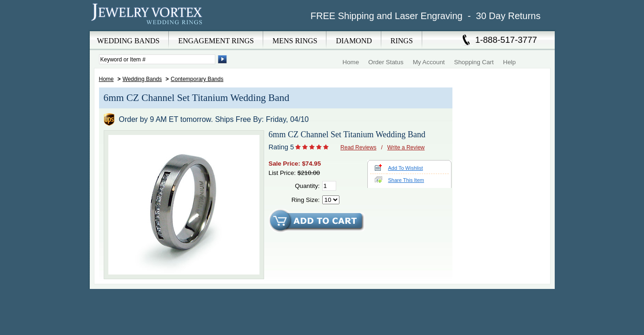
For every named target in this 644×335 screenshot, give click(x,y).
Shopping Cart (474, 62)
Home (351, 62)
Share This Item (406, 180)
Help (509, 62)
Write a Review (406, 147)
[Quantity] (329, 186)
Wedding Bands (143, 79)
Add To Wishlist (406, 168)
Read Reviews (358, 147)
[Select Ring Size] (331, 200)
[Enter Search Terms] (157, 59)
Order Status (386, 62)
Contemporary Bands (197, 79)
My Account (429, 62)
